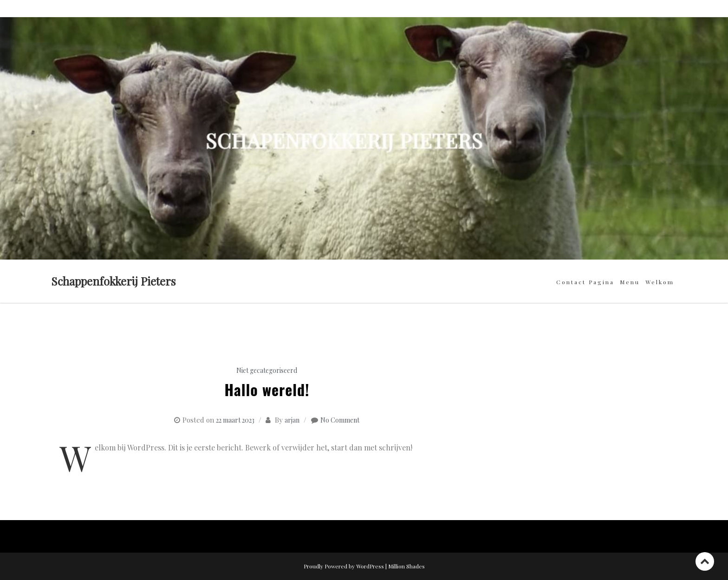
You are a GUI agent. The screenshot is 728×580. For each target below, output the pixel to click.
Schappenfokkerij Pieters (113, 281)
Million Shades (406, 566)
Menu (630, 282)
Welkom (660, 282)
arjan (292, 420)
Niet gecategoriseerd (267, 370)
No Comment (340, 420)
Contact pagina (585, 282)
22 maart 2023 (235, 420)
